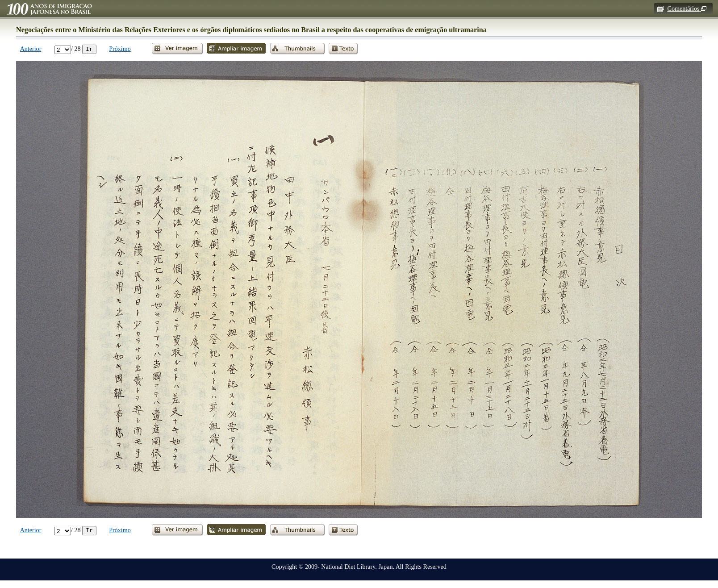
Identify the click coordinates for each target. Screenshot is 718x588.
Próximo (120, 49)
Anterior (31, 49)
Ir (89, 49)
